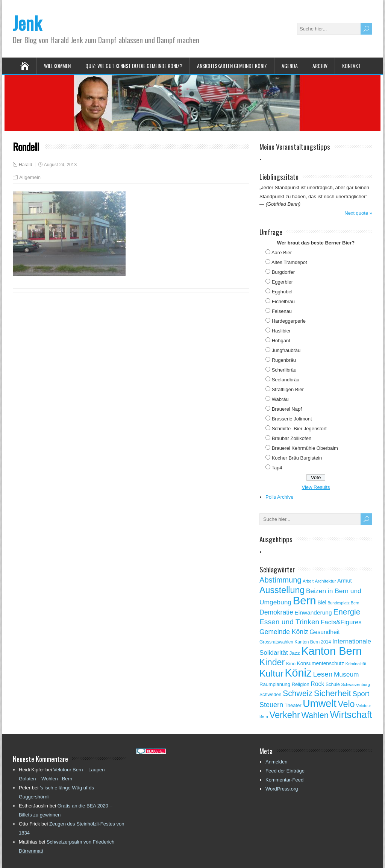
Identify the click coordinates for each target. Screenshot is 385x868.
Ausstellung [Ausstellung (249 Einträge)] (282, 590)
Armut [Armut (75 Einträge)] (345, 581)
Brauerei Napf (287, 409)
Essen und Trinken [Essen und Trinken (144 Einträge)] (289, 622)
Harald (25, 165)
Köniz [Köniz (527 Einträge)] (298, 673)
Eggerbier (282, 282)
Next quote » (358, 213)
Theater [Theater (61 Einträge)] (293, 705)
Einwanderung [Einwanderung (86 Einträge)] (313, 612)
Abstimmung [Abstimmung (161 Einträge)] (280, 580)
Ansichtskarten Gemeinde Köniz (232, 66)
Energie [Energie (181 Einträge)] (347, 612)
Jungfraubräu (286, 350)
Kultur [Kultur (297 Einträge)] (271, 673)
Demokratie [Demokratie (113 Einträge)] (276, 612)
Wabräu (280, 399)
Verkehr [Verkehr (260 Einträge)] (285, 715)
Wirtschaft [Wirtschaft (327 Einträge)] (351, 715)
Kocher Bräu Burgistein (297, 458)
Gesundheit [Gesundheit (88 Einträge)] (324, 632)
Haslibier (281, 331)
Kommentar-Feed (284, 780)
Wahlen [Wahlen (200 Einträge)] (315, 715)
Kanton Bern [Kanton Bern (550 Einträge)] (331, 651)
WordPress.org (282, 789)
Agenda (290, 66)
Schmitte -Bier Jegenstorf (299, 429)
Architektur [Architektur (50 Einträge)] (326, 581)
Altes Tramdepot (289, 262)
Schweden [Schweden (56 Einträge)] (270, 695)
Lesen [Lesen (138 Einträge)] (323, 674)
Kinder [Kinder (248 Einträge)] (272, 662)
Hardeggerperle (289, 321)
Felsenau (282, 311)
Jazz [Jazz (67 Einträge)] (294, 653)
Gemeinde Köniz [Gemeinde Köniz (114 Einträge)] (284, 632)
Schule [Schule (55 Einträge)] (333, 684)
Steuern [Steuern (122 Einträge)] (271, 705)
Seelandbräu (286, 380)
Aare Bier (282, 253)
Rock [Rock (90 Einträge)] (317, 684)
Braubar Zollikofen (292, 438)
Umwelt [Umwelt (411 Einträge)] (319, 704)
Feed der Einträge (285, 771)
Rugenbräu (284, 360)
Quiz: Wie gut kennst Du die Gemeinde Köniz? (134, 66)
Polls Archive (279, 497)
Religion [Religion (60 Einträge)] (301, 684)
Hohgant (281, 341)
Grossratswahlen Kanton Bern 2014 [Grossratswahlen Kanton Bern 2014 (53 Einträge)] (295, 642)
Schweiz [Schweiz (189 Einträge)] (298, 693)
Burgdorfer (283, 272)
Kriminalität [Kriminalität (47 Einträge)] (356, 664)
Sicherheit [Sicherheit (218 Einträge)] (333, 693)
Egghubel (282, 292)
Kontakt (351, 66)
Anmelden (277, 762)
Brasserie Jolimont (292, 419)
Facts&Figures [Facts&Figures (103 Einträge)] (341, 622)
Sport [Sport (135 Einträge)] (361, 694)
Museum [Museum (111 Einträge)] (346, 674)
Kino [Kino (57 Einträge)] (291, 664)
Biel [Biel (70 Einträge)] (322, 602)
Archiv (320, 66)
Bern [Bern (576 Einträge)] (305, 600)
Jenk (27, 23)
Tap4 (277, 468)
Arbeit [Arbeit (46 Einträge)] (308, 581)
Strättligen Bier (288, 389)
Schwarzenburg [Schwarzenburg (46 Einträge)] (355, 684)
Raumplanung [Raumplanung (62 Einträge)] (275, 684)
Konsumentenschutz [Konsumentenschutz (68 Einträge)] (321, 663)
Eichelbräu (283, 301)
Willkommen (57, 66)
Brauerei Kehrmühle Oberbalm (305, 448)
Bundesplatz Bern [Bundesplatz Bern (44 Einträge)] (343, 603)
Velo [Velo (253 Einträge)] (346, 704)
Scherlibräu (284, 370)
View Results (316, 487)
